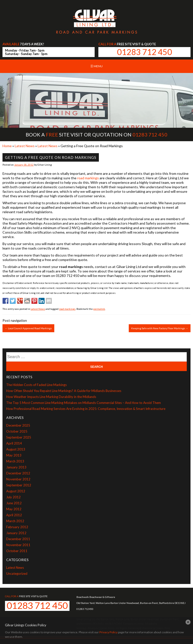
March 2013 (15, 461)
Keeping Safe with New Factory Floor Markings (160, 328)
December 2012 (18, 473)
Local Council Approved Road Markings (28, 328)
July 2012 (13, 497)
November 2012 (18, 479)
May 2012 (14, 509)
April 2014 (14, 443)
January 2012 (16, 533)
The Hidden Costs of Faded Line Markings (36, 385)
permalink (99, 309)
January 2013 (16, 467)
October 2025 (17, 431)
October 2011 (17, 551)
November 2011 (18, 545)
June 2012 (14, 503)
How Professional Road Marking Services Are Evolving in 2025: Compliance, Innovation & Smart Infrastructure (86, 409)
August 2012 (16, 491)
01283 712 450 (145, 52)
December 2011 (18, 539)
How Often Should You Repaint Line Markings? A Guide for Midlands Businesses (64, 391)
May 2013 (14, 455)
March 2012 (15, 521)
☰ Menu (96, 66)
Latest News (25, 146)
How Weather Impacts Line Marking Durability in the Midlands (51, 397)
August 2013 (16, 449)
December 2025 (18, 425)
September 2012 (19, 485)
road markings (88, 178)
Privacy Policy (108, 632)
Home (7, 146)
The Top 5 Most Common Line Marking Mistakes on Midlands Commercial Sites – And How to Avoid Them (84, 403)
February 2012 (17, 527)
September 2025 (19, 437)
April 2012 (14, 515)
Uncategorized (17, 574)
